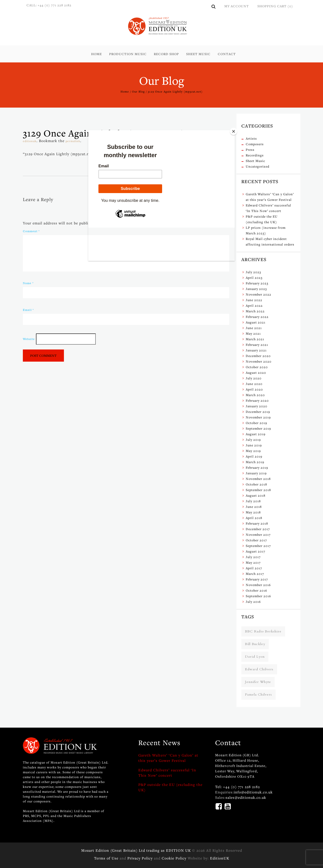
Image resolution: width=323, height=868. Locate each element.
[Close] (234, 131)
